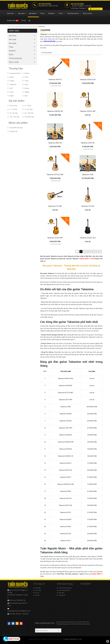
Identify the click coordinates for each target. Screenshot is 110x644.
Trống (43, 13)
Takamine (12, 85)
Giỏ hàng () (97, 9)
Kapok (11, 96)
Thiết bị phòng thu (74, 13)
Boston (26, 88)
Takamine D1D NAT (55, 206)
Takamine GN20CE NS (55, 111)
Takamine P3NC (88, 175)
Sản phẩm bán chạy (15, 128)
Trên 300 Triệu (28, 117)
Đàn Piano (11, 13)
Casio (25, 77)
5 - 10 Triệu (12, 109)
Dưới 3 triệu (12, 106)
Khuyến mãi (13, 21)
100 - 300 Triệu (13, 117)
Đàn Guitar (33, 13)
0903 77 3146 (53, 6)
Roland (26, 73)
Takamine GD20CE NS (88, 80)
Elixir (25, 96)
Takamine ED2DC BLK (88, 238)
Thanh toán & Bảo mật (65, 588)
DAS (10, 88)
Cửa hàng (38, 590)
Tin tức (24, 21)
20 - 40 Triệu (13, 113)
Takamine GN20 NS (55, 143)
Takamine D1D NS (88, 206)
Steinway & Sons (14, 73)
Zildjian (26, 92)
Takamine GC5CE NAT (55, 238)
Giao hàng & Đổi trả (64, 590)
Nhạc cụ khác (88, 13)
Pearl (25, 85)
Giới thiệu (38, 588)
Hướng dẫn (62, 595)
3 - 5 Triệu (27, 106)
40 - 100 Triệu (28, 113)
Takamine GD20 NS (88, 143)
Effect (62, 13)
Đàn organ (22, 13)
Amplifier (52, 13)
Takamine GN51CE (55, 80)
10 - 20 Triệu (28, 109)
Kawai (11, 77)
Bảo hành (62, 593)
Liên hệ (37, 595)
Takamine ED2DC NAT (88, 111)
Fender (11, 81)
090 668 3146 (43, 6)
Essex (11, 92)
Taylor (26, 81)
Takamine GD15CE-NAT (55, 175)
